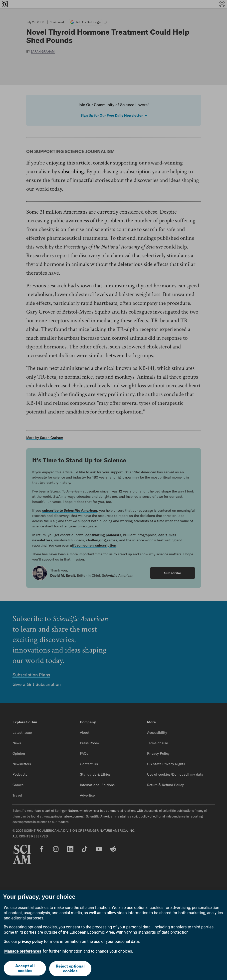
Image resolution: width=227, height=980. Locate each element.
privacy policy (31, 942)
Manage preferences (23, 952)
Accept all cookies (25, 969)
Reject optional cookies (70, 969)
